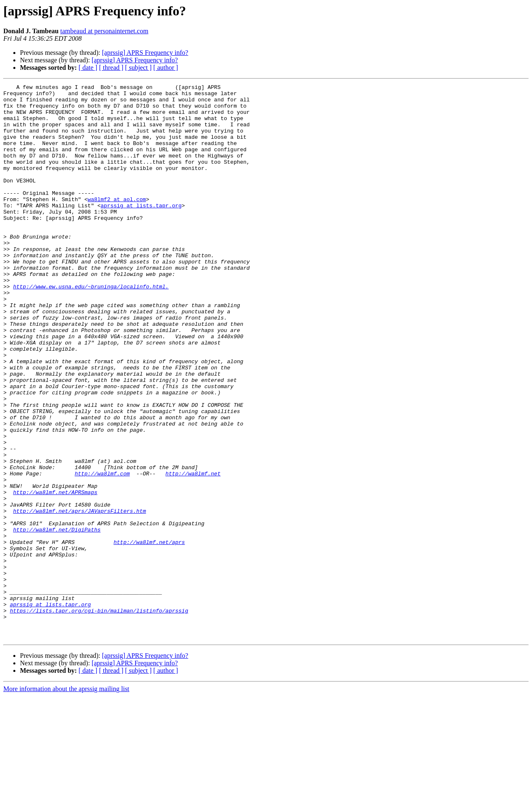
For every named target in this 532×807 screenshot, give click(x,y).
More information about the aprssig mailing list (66, 800)
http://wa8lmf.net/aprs (149, 634)
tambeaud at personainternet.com (104, 31)
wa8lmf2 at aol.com (117, 223)
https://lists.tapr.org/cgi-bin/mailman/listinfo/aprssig (99, 716)
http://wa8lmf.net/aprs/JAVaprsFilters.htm (79, 597)
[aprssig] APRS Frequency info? (145, 53)
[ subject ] (138, 68)
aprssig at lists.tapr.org (141, 230)
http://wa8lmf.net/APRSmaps (55, 574)
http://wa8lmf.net (193, 552)
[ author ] (166, 68)
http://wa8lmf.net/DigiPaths (57, 619)
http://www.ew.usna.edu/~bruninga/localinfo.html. (91, 327)
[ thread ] (111, 68)
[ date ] (88, 68)
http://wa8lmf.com (102, 552)
